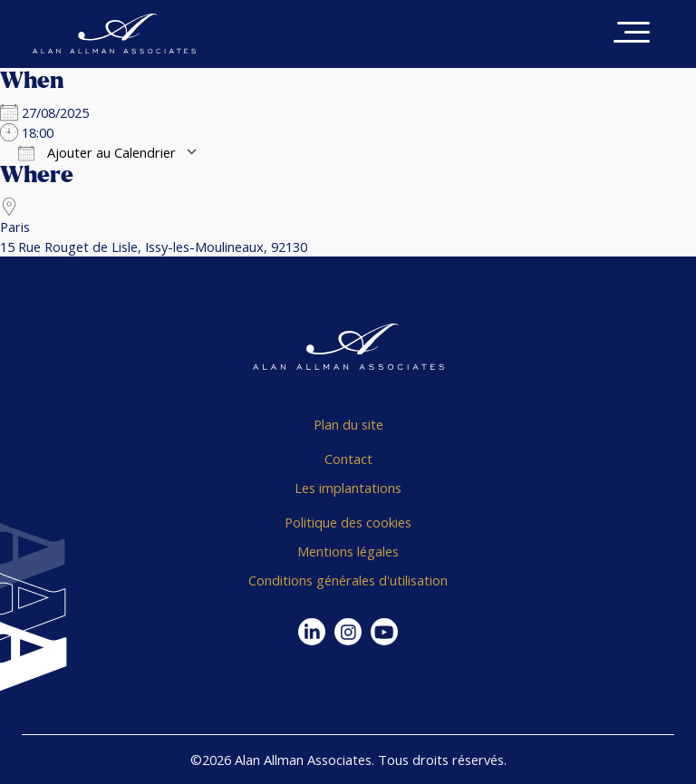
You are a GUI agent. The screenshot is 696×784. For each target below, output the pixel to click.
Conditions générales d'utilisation (348, 580)
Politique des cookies (348, 522)
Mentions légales (348, 551)
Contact (348, 459)
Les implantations (348, 488)
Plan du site (348, 424)
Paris (15, 227)
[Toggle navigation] (632, 34)
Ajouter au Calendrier (97, 152)
